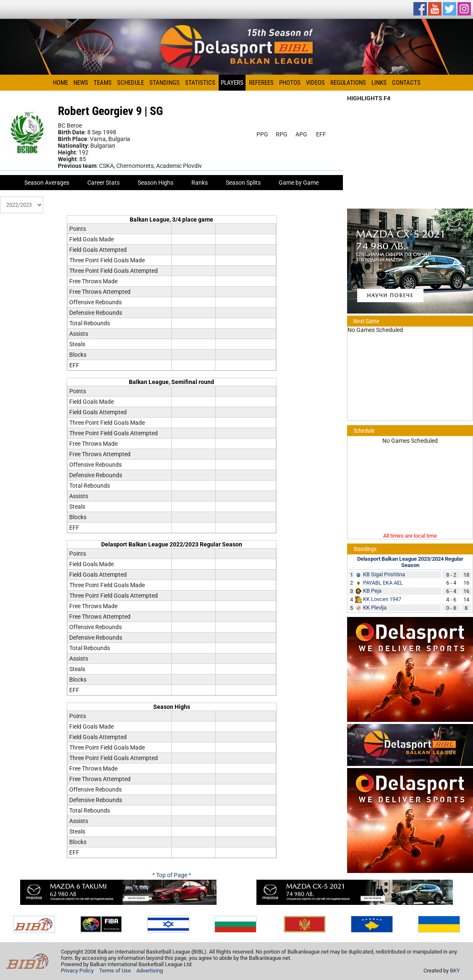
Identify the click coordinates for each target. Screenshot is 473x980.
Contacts (406, 83)
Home (60, 83)
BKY (455, 971)
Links (379, 83)
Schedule (131, 83)
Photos (290, 83)
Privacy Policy (77, 971)
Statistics (200, 83)
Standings (165, 83)
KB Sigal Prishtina (384, 574)
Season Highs (155, 183)
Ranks (200, 183)
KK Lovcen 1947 (382, 599)
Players (232, 83)
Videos (315, 83)
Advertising (150, 971)
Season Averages (47, 183)
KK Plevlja (375, 608)
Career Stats (103, 183)
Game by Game (299, 183)
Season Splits (243, 183)
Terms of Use (115, 971)
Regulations (348, 83)
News (81, 83)
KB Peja (372, 591)
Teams (103, 83)
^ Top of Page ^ (172, 875)
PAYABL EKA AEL (383, 583)
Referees (261, 83)
